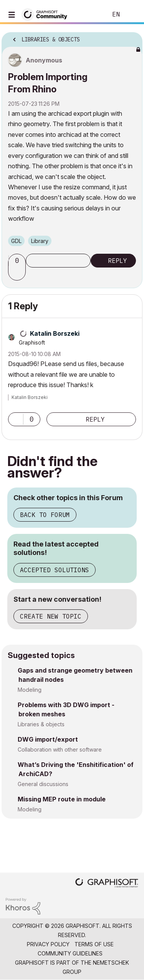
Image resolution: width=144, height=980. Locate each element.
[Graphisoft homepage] (107, 884)
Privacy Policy (48, 944)
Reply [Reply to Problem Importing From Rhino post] (118, 261)
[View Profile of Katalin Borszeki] (55, 333)
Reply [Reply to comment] (95, 419)
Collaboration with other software (60, 749)
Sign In (132, 15)
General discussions (43, 784)
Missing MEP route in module (62, 799)
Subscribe (58, 261)
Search (90, 15)
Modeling (30, 690)
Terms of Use (94, 944)
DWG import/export (48, 739)
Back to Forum (45, 515)
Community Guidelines (70, 953)
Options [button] (132, 37)
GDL (16, 241)
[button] (18, 274)
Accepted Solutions (55, 570)
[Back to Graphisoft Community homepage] (47, 14)
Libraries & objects (41, 724)
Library (40, 241)
